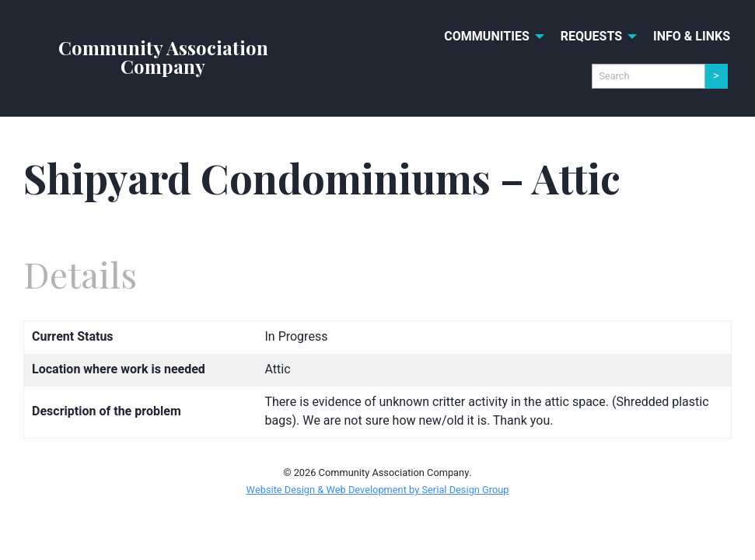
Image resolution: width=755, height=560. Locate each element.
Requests (591, 37)
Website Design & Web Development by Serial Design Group (378, 490)
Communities (487, 37)
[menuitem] (490, 37)
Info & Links (692, 37)
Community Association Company (163, 57)
